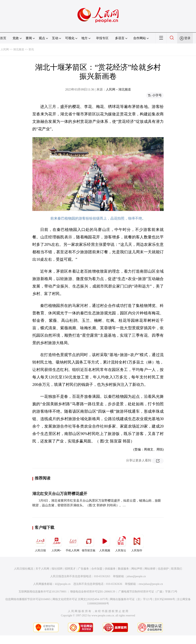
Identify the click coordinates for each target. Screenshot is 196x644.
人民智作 (137, 543)
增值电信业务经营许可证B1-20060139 (93, 592)
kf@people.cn (63, 584)
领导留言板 (89, 543)
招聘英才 (70, 569)
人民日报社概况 (24, 569)
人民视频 (105, 543)
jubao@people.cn (136, 576)
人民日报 (40, 543)
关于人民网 (42, 569)
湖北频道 (19, 49)
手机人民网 (73, 543)
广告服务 (83, 569)
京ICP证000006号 (165, 599)
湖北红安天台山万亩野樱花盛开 (60, 494)
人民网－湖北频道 (118, 89)
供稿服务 (110, 569)
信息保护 (163, 569)
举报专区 (102, 38)
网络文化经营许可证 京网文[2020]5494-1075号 (80, 599)
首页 (3, 38)
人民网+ (56, 543)
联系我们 (177, 569)
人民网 (5, 49)
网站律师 (150, 569)
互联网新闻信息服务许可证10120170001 (43, 592)
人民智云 (121, 543)
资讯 (31, 49)
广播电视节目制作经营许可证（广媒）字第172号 (148, 592)
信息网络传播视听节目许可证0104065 (28, 599)
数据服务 (123, 569)
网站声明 (137, 569)
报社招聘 (57, 569)
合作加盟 (97, 569)
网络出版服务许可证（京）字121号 (131, 599)
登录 (187, 38)
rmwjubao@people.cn (151, 584)
